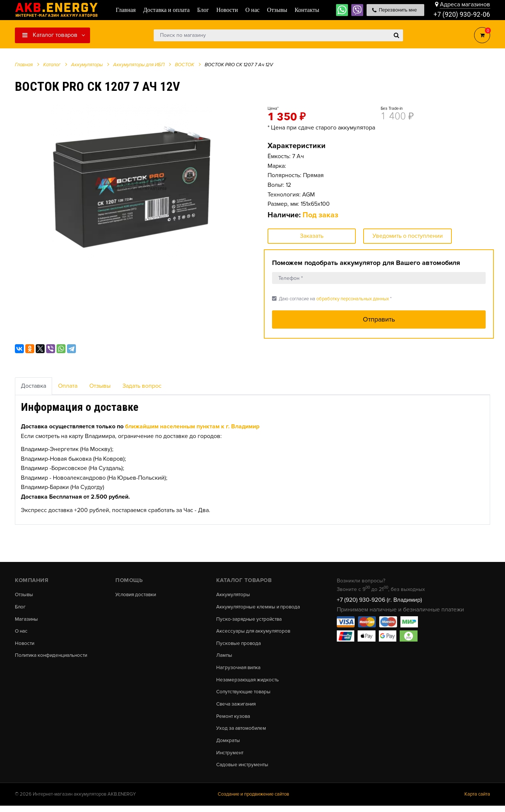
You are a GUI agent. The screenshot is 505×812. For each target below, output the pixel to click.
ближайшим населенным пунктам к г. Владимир (192, 426)
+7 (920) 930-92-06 (462, 15)
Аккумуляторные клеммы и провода (260, 607)
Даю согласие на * (332, 299)
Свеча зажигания (237, 708)
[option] (132, 183)
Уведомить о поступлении (408, 236)
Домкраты (228, 746)
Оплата (68, 386)
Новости (25, 645)
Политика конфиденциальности (53, 658)
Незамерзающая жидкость (248, 683)
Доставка (33, 386)
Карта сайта (477, 800)
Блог (20, 607)
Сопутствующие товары (245, 696)
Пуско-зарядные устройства (250, 620)
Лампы (224, 658)
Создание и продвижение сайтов (253, 800)
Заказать (312, 236)
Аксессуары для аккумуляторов (255, 633)
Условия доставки (137, 595)
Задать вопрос (142, 386)
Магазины (27, 620)
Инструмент (231, 758)
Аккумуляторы (234, 595)
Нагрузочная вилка (240, 670)
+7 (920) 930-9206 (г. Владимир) (379, 600)
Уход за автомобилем (242, 733)
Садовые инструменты (244, 771)
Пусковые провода (239, 645)
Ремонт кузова (234, 720)
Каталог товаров (50, 35)
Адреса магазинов (465, 4)
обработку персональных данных (353, 299)
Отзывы (100, 386)
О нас (22, 633)
